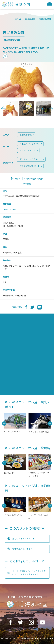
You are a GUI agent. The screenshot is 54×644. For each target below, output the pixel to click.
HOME (18, 19)
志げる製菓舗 (45, 19)
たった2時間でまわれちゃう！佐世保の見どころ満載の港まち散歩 (27, 573)
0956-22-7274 (10, 210)
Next (51, 109)
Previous (3, 109)
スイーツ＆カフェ (28, 150)
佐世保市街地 (26, 135)
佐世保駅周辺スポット (30, 166)
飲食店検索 (30, 19)
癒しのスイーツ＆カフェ (31, 159)
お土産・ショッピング (30, 144)
